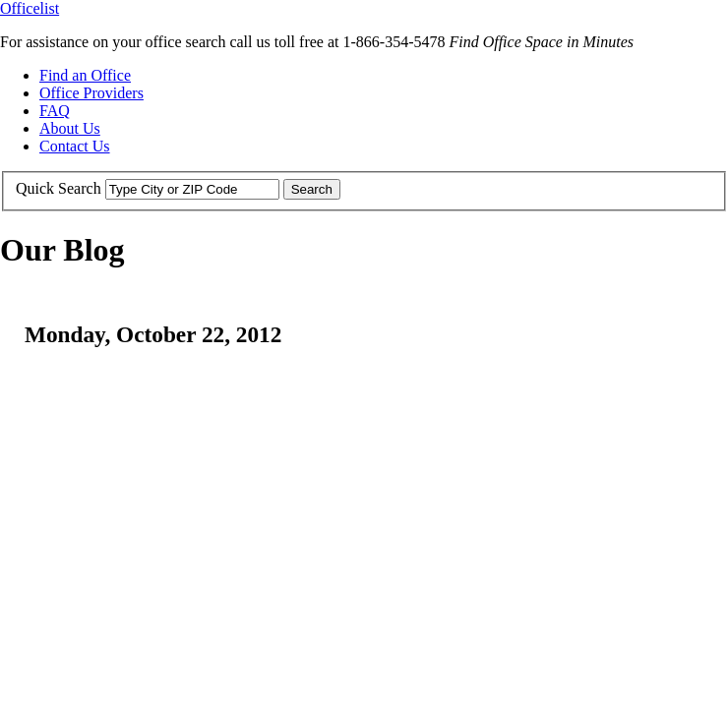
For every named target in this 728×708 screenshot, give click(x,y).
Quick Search (59, 188)
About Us (70, 128)
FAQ (55, 111)
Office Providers (91, 93)
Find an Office (85, 75)
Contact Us (75, 146)
